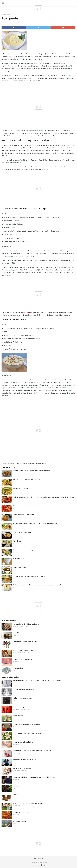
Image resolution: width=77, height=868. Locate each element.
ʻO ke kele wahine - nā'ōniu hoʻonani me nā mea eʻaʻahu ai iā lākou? (37, 680)
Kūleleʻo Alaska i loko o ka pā (23, 532)
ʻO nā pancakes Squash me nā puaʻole (27, 479)
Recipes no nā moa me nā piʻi (24, 550)
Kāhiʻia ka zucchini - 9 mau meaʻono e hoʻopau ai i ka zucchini (35, 523)
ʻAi (2, 14)
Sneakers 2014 (18, 716)
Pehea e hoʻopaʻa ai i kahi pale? (24, 689)
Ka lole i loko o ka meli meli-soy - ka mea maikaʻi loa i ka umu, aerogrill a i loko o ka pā (43, 497)
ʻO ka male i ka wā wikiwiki (22, 768)
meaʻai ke (26, 312)
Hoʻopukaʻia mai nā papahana (24, 515)
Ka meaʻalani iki (19, 559)
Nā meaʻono (8, 14)
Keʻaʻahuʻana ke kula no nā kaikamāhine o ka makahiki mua (34, 777)
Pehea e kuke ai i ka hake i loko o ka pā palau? (29, 576)
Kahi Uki (16, 795)
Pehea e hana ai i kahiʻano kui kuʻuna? (26, 624)
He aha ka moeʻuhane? (21, 812)
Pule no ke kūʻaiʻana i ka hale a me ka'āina (28, 804)
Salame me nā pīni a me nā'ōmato (26, 506)
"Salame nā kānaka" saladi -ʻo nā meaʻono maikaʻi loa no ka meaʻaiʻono (38, 585)
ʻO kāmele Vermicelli (20, 488)
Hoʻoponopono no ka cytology (24, 650)
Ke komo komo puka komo (23, 698)
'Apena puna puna (20, 567)
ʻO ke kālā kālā (18, 668)
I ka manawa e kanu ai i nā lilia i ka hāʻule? (28, 733)
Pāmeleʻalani (18, 541)
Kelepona (17, 786)
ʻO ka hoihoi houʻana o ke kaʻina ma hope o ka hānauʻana (33, 751)
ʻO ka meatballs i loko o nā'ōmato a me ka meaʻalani (32, 471)
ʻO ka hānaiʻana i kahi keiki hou (24, 742)
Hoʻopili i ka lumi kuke (21, 633)
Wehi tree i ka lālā (19, 821)
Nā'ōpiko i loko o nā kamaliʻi (23, 659)
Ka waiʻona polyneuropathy (23, 707)
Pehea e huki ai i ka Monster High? (25, 642)
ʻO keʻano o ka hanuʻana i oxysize (25, 760)
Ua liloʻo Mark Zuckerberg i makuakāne (27, 724)
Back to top (38, 859)
